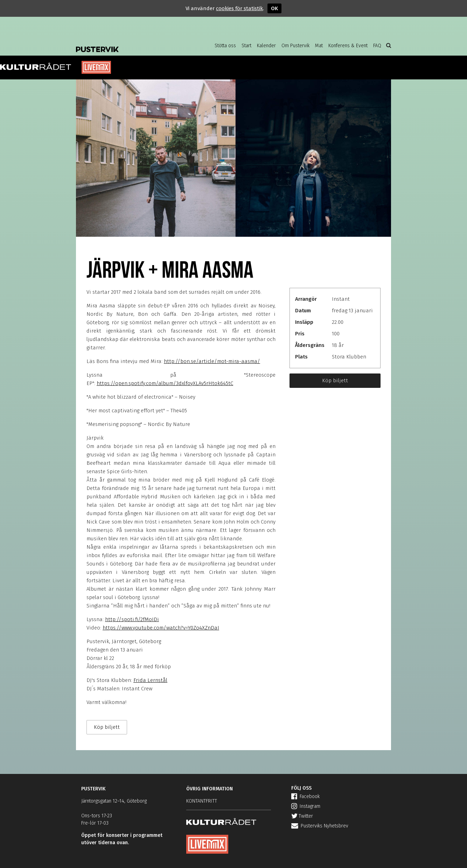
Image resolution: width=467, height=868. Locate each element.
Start (246, 46)
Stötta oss (225, 46)
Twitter (302, 816)
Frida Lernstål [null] (150, 680)
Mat (319, 46)
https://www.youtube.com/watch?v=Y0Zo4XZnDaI (161, 628)
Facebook (305, 796)
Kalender (266, 46)
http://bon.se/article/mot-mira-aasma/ (212, 361)
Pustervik (132, 44)
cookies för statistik (239, 8)
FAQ (377, 46)
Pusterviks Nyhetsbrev (320, 826)
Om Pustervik (295, 46)
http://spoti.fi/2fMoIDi (132, 619)
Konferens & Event (348, 46)
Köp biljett (335, 380)
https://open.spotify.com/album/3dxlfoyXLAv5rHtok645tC (165, 383)
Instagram (306, 806)
